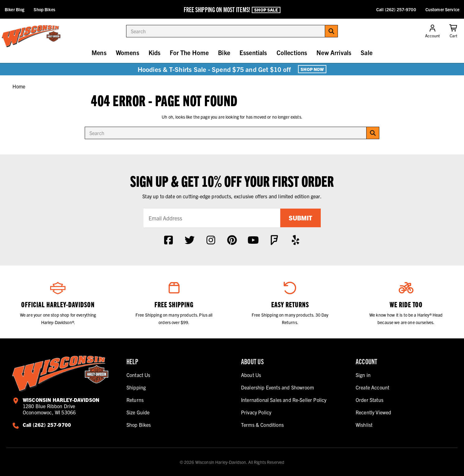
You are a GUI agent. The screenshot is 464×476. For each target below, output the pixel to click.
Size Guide (138, 412)
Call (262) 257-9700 (396, 9)
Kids (155, 52)
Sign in (363, 375)
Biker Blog (14, 9)
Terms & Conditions (262, 425)
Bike (224, 52)
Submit (301, 218)
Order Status (369, 400)
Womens (128, 52)
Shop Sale (266, 10)
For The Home (189, 52)
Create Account (372, 387)
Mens (99, 52)
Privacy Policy (256, 412)
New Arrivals (334, 52)
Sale (367, 52)
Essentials (253, 52)
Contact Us (138, 375)
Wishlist (364, 425)
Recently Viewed (373, 412)
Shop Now (312, 69)
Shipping (136, 387)
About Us (251, 375)
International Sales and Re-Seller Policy (284, 400)
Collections (292, 52)
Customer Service (442, 9)
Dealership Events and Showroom (277, 387)
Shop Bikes (44, 9)
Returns (135, 400)
